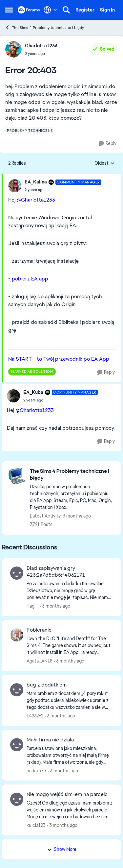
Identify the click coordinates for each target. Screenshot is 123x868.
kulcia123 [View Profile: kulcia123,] (36, 825)
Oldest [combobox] (105, 163)
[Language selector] (50, 10)
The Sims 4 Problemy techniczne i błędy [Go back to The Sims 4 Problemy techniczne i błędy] (44, 27)
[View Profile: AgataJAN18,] (17, 635)
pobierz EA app (30, 279)
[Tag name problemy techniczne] (30, 131)
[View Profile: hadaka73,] (17, 745)
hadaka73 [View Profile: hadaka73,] (36, 770)
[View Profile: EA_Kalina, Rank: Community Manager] (15, 186)
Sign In (107, 10)
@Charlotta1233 (36, 200)
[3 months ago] (55, 606)
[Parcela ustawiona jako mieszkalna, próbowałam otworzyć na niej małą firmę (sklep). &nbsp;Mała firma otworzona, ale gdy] (70, 755)
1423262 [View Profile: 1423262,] (35, 716)
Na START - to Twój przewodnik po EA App (59, 359)
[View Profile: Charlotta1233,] (13, 49)
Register (85, 10)
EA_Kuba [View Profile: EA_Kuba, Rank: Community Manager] (33, 392)
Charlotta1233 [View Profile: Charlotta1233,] (41, 46)
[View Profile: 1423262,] (17, 690)
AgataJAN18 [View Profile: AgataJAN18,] (40, 661)
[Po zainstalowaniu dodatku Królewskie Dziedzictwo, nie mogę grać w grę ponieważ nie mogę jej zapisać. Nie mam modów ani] (70, 591)
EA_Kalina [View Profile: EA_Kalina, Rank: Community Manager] (36, 182)
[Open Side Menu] (9, 10)
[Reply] (108, 144)
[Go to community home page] (29, 10)
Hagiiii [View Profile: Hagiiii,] (32, 606)
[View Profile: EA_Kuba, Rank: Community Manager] (13, 396)
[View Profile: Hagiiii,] (17, 573)
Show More (62, 849)
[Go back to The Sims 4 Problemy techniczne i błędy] (72, 475)
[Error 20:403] (63, 190)
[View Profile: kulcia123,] (17, 799)
